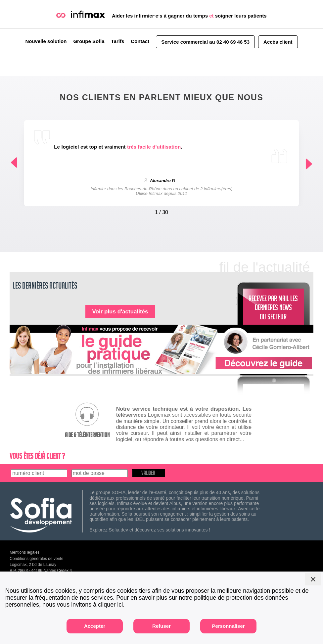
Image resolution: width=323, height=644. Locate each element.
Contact (140, 41)
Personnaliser (228, 626)
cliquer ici (110, 605)
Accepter (95, 626)
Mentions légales (24, 552)
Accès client (278, 42)
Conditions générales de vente (36, 559)
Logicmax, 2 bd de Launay (33, 565)
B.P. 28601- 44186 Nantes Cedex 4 (41, 571)
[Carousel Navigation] (161, 211)
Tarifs (118, 41)
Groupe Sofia (89, 41)
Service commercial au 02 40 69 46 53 (205, 42)
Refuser (161, 626)
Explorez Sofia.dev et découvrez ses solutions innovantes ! (150, 530)
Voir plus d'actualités (120, 312)
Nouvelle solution (46, 41)
